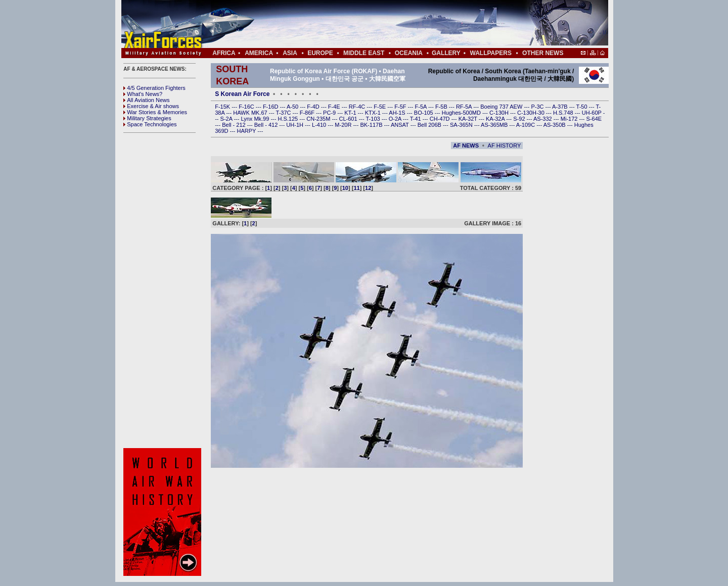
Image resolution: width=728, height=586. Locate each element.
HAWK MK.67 (251, 113)
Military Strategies (147, 118)
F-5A (422, 107)
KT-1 (351, 113)
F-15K (223, 107)
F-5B (442, 107)
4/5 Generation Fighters (155, 88)
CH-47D (441, 119)
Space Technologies (150, 124)
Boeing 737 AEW (502, 107)
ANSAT (401, 125)
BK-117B (372, 125)
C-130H (500, 113)
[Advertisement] (395, 24)
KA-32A (496, 119)
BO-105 (424, 113)
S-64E (594, 119)
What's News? (143, 94)
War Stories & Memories (155, 112)
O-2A (396, 119)
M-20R (344, 125)
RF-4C (358, 107)
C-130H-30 (532, 113)
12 (368, 188)
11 (356, 188)
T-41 (416, 119)
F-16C (247, 107)
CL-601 (349, 119)
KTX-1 (374, 113)
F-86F (308, 113)
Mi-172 (570, 119)
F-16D (271, 107)
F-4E (335, 107)
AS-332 (543, 119)
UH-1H (295, 125)
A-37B (561, 107)
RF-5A (465, 107)
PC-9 (330, 113)
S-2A (227, 119)
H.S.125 (288, 119)
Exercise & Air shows (151, 106)
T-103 (373, 119)
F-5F (401, 107)
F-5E (380, 107)
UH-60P (593, 113)
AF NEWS (466, 145)
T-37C (284, 113)
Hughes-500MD (462, 113)
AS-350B (555, 125)
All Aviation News (146, 100)
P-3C (538, 107)
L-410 (320, 125)
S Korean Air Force (242, 94)
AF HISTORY (505, 145)
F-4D (314, 107)
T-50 (583, 107)
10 (345, 188)
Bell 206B (430, 125)
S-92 (520, 119)
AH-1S (398, 113)
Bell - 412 (267, 125)
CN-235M (319, 119)
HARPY (247, 131)
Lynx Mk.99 (256, 119)
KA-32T (469, 119)
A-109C (526, 125)
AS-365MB (495, 125)
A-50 (293, 107)
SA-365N (462, 125)
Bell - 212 (235, 125)
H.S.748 (564, 113)
